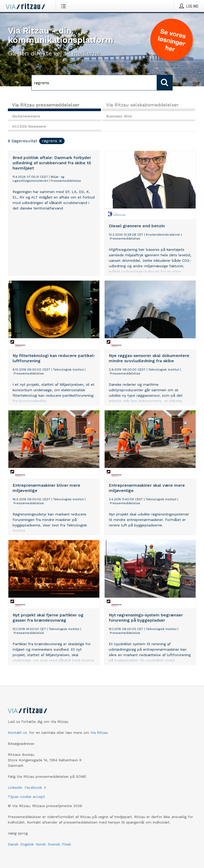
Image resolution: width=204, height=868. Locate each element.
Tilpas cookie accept (26, 797)
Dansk (13, 844)
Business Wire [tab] (119, 116)
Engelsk (27, 844)
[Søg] (94, 83)
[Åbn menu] (64, 6)
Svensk (54, 844)
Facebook (33, 787)
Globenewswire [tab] (26, 116)
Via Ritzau (99, 733)
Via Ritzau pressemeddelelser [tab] (46, 105)
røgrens (52, 141)
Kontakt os (18, 733)
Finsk (66, 844)
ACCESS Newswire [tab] (29, 126)
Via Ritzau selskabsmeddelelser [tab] (142, 105)
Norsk (41, 844)
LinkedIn (15, 787)
